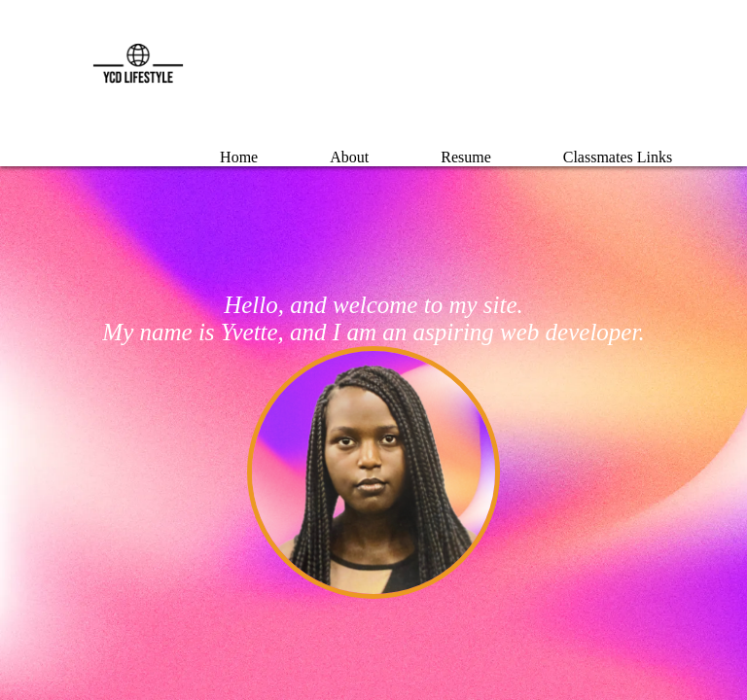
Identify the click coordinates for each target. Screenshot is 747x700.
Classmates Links (618, 157)
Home (239, 157)
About (349, 157)
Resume (466, 157)
